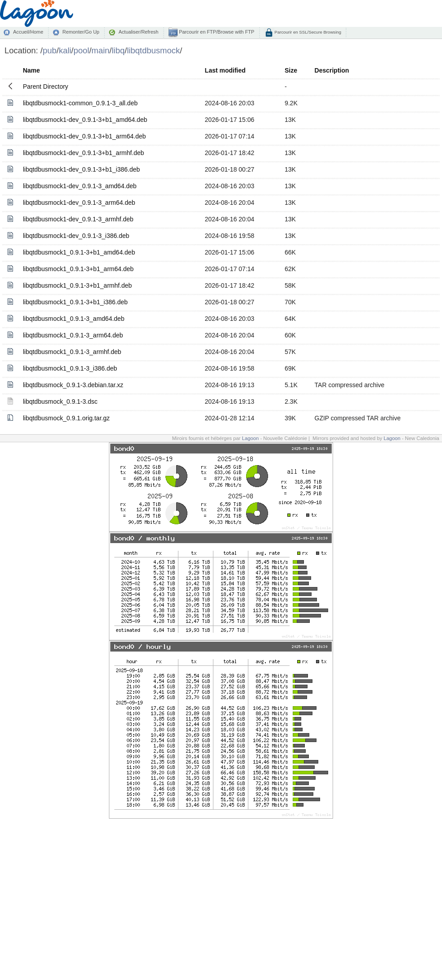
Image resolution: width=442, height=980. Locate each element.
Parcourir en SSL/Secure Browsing (307, 32)
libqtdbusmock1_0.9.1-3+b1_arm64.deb (78, 269)
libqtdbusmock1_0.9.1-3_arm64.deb (73, 335)
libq (118, 50)
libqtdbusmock (153, 50)
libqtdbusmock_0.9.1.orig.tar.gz (66, 418)
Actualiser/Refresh (138, 32)
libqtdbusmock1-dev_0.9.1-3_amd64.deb (80, 186)
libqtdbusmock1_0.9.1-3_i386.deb (70, 368)
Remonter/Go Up (81, 32)
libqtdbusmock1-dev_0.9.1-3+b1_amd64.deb (85, 120)
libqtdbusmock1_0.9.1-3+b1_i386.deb (75, 302)
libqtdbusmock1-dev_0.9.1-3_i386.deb (76, 236)
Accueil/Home (28, 32)
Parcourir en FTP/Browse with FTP (216, 32)
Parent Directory (45, 86)
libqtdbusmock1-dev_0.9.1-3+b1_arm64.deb (84, 136)
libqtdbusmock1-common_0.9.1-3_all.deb (80, 103)
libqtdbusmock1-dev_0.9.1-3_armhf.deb (78, 219)
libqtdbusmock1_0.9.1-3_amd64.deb (74, 319)
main (100, 50)
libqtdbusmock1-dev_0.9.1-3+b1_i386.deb (81, 169)
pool (81, 50)
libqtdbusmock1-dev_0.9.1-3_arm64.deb (79, 203)
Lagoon (251, 438)
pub (50, 50)
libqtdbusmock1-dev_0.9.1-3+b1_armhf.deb (83, 153)
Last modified (225, 70)
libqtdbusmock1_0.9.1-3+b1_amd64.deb (79, 252)
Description (332, 70)
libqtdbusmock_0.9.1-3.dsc (60, 401)
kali (65, 50)
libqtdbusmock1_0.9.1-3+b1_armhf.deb (77, 285)
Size (291, 70)
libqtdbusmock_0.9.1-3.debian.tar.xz (73, 385)
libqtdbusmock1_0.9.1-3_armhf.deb (72, 352)
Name (31, 70)
